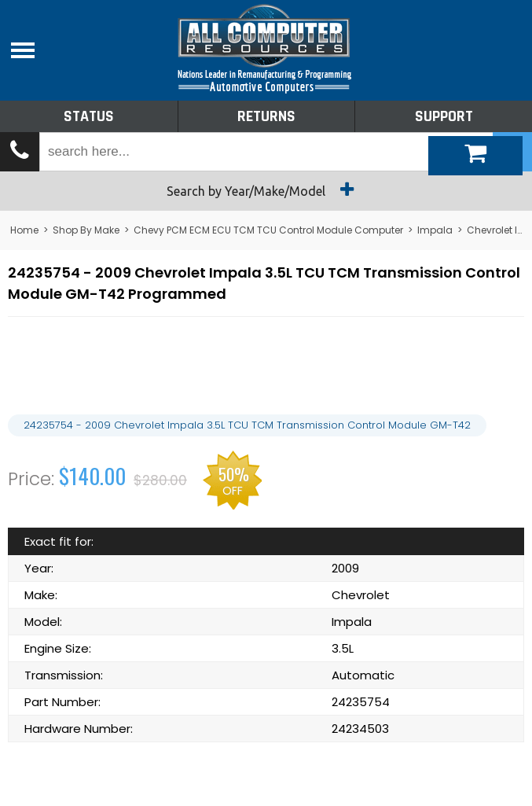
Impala (435, 230)
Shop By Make (86, 230)
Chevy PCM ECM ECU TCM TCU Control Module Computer (268, 230)
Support (444, 116)
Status (89, 116)
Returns (266, 116)
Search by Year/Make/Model (266, 190)
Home (24, 230)
